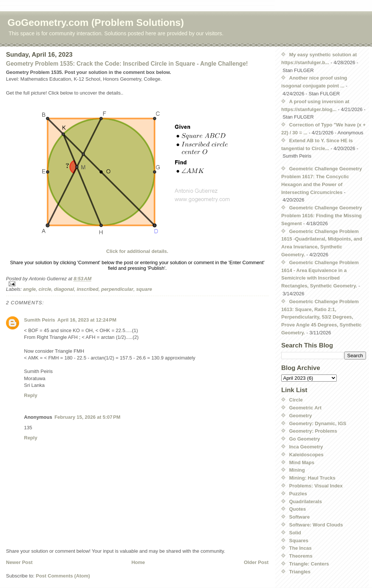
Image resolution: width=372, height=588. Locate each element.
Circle (296, 400)
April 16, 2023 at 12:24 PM (87, 320)
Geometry (301, 416)
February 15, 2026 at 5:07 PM (87, 417)
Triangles (300, 572)
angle (30, 289)
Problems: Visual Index (316, 486)
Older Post (256, 562)
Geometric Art (305, 408)
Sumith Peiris (40, 320)
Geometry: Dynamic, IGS (318, 423)
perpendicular (117, 289)
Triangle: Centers (309, 564)
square (144, 289)
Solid (295, 533)
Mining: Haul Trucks (312, 478)
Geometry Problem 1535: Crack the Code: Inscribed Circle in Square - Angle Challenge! (127, 64)
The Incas (300, 548)
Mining (297, 470)
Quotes (298, 509)
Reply (31, 395)
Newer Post (19, 562)
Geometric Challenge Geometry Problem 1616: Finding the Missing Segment (322, 216)
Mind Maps (302, 462)
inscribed (88, 289)
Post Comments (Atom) (63, 576)
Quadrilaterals (305, 502)
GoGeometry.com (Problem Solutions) (96, 23)
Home (138, 562)
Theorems (301, 556)
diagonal (64, 289)
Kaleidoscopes (306, 455)
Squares (299, 541)
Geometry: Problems (313, 431)
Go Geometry (304, 439)
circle (45, 289)
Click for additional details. (137, 251)
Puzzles (298, 494)
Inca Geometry (306, 447)
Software (299, 517)
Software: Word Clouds (316, 525)
